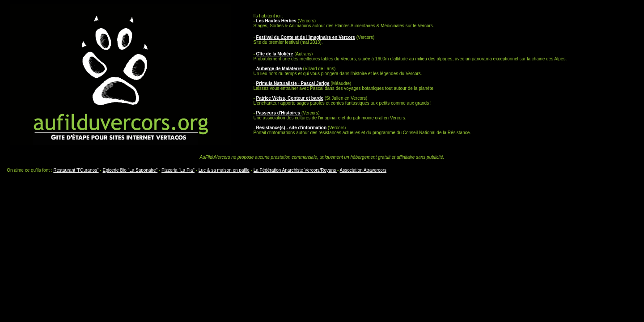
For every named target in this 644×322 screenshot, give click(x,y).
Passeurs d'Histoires (279, 113)
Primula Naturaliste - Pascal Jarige (293, 83)
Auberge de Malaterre (279, 69)
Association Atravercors (363, 170)
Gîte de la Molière (275, 54)
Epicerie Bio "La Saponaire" (130, 170)
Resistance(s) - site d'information (291, 128)
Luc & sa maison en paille (224, 170)
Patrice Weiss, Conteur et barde (290, 98)
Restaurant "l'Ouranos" (76, 170)
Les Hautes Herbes (276, 21)
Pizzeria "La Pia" (178, 170)
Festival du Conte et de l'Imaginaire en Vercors (306, 37)
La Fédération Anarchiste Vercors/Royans (295, 170)
